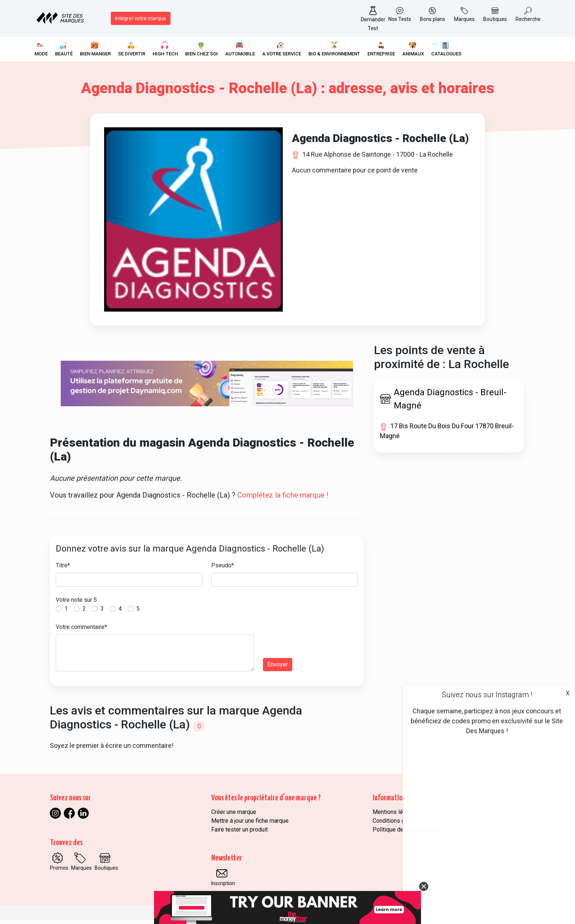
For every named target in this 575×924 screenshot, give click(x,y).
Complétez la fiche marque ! (283, 499)
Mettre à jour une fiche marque (250, 825)
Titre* (63, 569)
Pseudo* (223, 569)
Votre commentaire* (81, 631)
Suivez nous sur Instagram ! (487, 695)
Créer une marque (234, 816)
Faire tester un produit (239, 834)
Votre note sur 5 (76, 604)
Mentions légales (395, 816)
